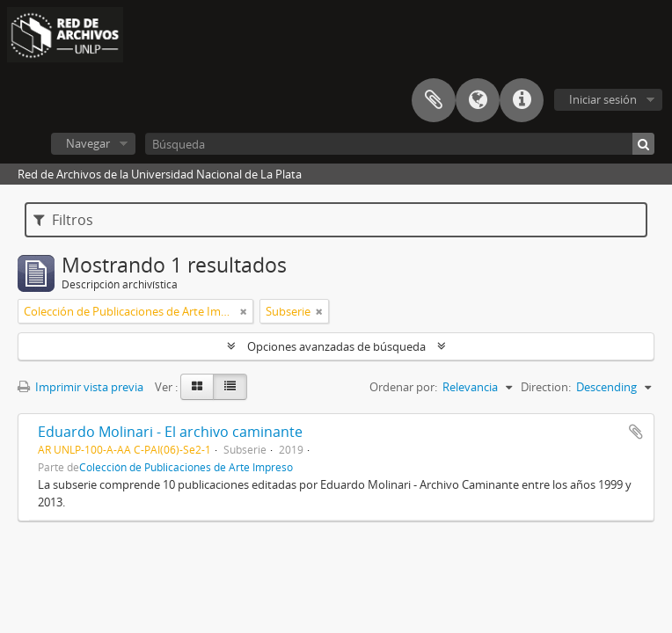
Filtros (63, 220)
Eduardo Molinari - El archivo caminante (170, 432)
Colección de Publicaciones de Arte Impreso (186, 467)
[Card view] (197, 387)
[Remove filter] (244, 311)
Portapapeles (434, 100)
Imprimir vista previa (80, 387)
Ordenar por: (403, 387)
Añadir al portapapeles (636, 432)
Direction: (546, 387)
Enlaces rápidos (522, 100)
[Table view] (230, 387)
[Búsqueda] (400, 144)
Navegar (88, 143)
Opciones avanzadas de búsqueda (336, 346)
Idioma (478, 100)
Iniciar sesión (603, 99)
